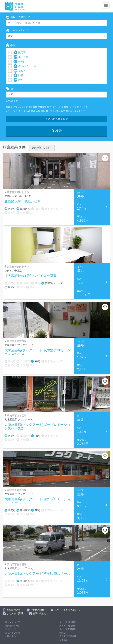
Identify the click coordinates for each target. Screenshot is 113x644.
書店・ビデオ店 (71, 107)
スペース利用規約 (68, 626)
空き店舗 (33, 107)
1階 (68, 111)
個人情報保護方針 (68, 636)
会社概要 (63, 640)
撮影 (43, 111)
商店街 (9, 107)
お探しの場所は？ (18, 17)
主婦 (38, 111)
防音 (18, 75)
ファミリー (85, 107)
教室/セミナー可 (25, 66)
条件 (10, 45)
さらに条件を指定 (57, 119)
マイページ (10, 629)
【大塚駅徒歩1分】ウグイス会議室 (30, 276)
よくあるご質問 (13, 633)
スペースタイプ (17, 30)
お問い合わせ (11, 636)
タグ (11, 89)
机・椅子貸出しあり (56, 111)
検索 (56, 131)
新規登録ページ (13, 626)
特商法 (62, 633)
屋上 (33, 111)
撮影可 (20, 71)
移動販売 (42, 107)
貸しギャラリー (78, 111)
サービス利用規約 (68, 622)
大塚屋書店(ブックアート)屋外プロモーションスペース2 (37, 427)
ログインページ (13, 622)
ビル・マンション (14, 111)
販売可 (20, 52)
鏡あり (20, 80)
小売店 (27, 111)
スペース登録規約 (68, 629)
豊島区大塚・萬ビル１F (22, 201)
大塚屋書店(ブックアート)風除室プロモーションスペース (37, 352)
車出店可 (21, 57)
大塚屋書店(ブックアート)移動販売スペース (37, 574)
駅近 (49, 107)
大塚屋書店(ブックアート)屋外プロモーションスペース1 (37, 501)
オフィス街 (58, 107)
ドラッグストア (20, 107)
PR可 (19, 62)
